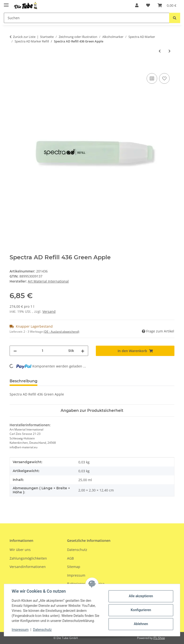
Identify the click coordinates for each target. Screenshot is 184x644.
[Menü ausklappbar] (6, 3)
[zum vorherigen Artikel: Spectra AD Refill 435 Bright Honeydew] (160, 51)
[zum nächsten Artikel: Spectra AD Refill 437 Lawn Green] (170, 51)
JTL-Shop (159, 638)
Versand (49, 311)
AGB (70, 558)
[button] (137, 5)
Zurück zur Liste (24, 37)
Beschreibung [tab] (23, 381)
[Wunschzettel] (148, 5)
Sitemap (74, 567)
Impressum (20, 630)
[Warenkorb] (167, 5)
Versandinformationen (28, 567)
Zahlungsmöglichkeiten (28, 558)
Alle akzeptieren (141, 596)
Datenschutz (42, 630)
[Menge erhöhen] (83, 351)
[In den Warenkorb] (13, 67)
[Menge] (43, 351)
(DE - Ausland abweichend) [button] (61, 332)
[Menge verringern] (15, 351)
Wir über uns (20, 550)
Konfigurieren (141, 610)
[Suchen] (87, 18)
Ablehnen (141, 624)
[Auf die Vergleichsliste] (152, 78)
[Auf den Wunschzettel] (164, 78)
